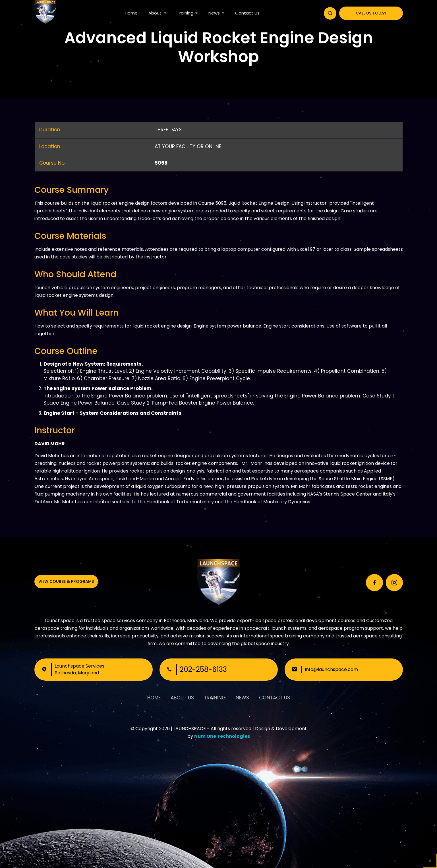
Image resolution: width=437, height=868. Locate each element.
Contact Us (247, 13)
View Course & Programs (66, 581)
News (215, 13)
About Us (182, 698)
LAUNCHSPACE (190, 729)
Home (131, 13)
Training (186, 13)
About (156, 13)
